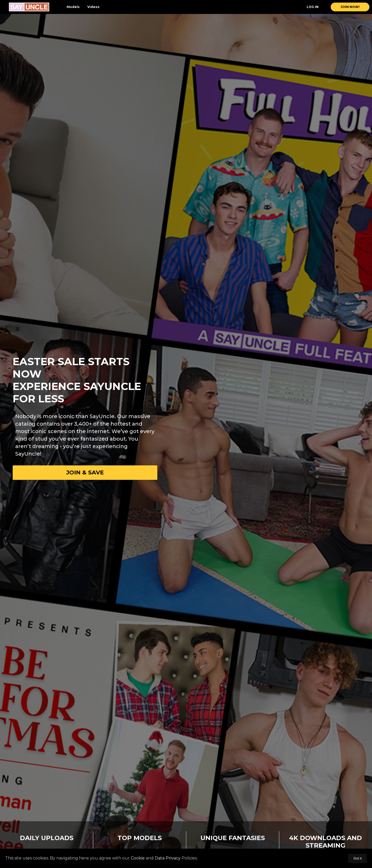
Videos (93, 7)
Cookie (138, 858)
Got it (358, 858)
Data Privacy (168, 858)
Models (73, 7)
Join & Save (85, 472)
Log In (313, 7)
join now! (350, 7)
